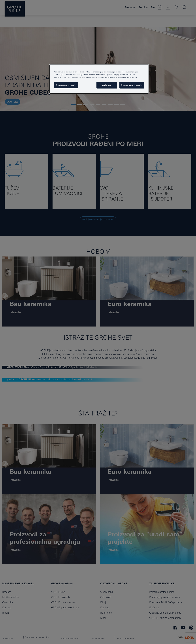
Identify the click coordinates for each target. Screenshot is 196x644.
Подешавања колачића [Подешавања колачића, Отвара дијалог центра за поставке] (66, 85)
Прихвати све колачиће (132, 85)
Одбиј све (107, 85)
